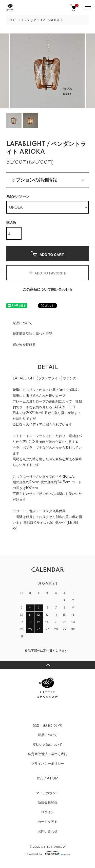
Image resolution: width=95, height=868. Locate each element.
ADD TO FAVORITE (48, 273)
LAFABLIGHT (52, 20)
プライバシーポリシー (48, 764)
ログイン (48, 812)
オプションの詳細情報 (34, 180)
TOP (13, 20)
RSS (40, 778)
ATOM (53, 778)
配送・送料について (48, 725)
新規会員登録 (48, 803)
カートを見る (48, 822)
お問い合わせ (48, 831)
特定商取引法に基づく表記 (32, 334)
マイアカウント (48, 793)
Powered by (48, 853)
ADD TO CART (48, 254)
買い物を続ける (24, 345)
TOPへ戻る (48, 665)
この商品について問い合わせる (48, 290)
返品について (23, 323)
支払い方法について (48, 745)
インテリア (29, 20)
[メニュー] (87, 8)
